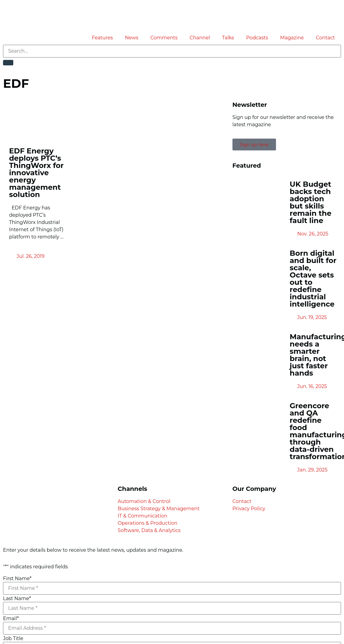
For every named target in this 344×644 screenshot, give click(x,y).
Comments (164, 38)
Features (102, 38)
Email (11, 619)
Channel (200, 38)
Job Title (13, 639)
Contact (325, 38)
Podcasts (257, 38)
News (131, 38)
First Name (17, 579)
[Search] (8, 63)
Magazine (292, 38)
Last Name (17, 599)
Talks (228, 38)
